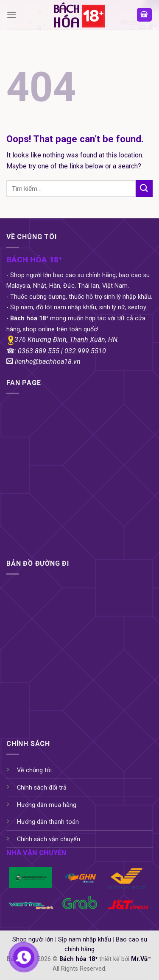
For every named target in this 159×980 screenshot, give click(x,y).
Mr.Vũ (139, 959)
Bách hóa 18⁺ (78, 959)
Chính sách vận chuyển (49, 839)
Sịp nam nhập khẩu (85, 940)
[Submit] (144, 189)
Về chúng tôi (34, 770)
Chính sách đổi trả (42, 788)
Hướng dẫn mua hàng (47, 805)
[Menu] (11, 15)
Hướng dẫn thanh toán (48, 822)
